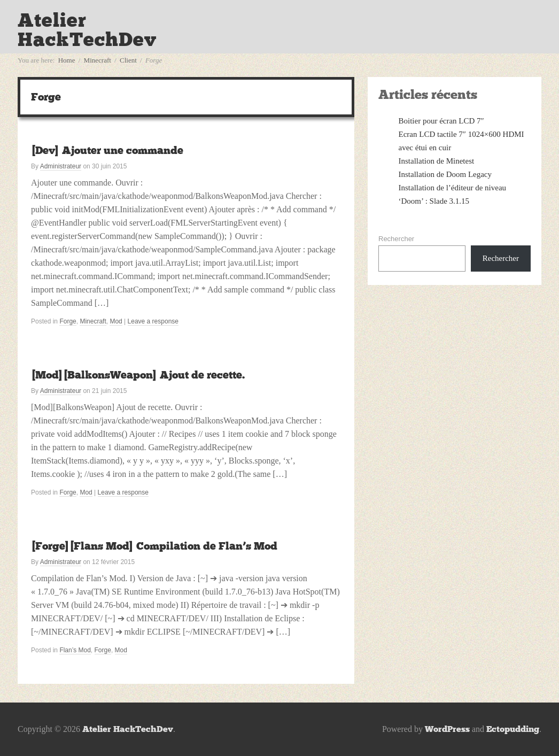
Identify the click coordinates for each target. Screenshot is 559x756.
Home (67, 60)
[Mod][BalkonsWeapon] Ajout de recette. (138, 375)
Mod (116, 321)
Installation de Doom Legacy (445, 174)
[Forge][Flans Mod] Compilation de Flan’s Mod (154, 546)
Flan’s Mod (75, 650)
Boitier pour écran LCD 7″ (441, 121)
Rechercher (396, 239)
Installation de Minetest (437, 161)
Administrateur (61, 166)
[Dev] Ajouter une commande (107, 150)
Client (128, 60)
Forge (68, 321)
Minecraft (98, 60)
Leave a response (153, 321)
